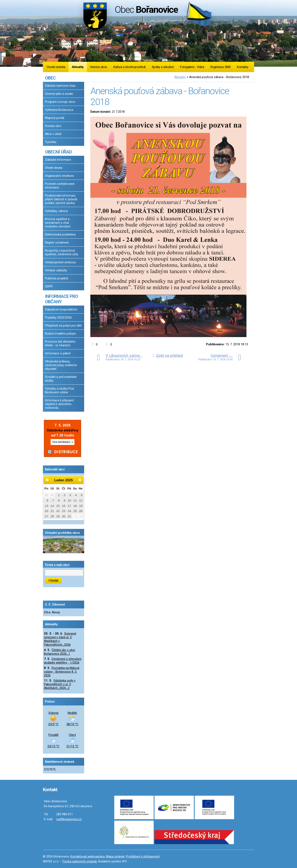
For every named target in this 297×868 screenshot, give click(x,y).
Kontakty (243, 67)
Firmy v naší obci (57, 565)
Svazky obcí (53, 126)
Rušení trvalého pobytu (60, 334)
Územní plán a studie (59, 94)
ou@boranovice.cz (69, 819)
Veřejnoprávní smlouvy (60, 262)
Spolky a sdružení (163, 67)
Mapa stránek (115, 856)
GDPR (49, 286)
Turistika (51, 142)
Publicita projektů (57, 278)
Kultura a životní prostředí (129, 67)
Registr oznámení (57, 242)
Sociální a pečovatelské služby (61, 379)
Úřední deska (54, 168)
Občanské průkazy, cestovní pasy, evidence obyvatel (61, 365)
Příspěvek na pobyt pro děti (63, 326)
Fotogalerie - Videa (192, 67)
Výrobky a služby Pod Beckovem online (59, 390)
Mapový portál (55, 118)
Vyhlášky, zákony (56, 211)
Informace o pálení (58, 353)
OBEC (50, 78)
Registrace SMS (220, 67)
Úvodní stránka (56, 67)
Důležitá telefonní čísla (60, 86)
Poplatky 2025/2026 (58, 317)
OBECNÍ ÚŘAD (58, 152)
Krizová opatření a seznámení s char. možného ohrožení (58, 223)
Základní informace (58, 160)
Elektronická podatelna (60, 234)
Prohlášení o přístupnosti (143, 856)
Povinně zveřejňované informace (60, 186)
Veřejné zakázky (56, 270)
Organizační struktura (59, 176)
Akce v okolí (53, 134)
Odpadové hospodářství (61, 309)
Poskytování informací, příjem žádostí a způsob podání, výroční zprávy (61, 199)
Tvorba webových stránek (79, 861)
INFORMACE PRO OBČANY (61, 299)
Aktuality (78, 67)
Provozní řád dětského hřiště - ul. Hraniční (60, 343)
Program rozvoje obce (60, 102)
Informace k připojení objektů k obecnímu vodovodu (59, 404)
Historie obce (99, 67)
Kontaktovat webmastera (87, 856)
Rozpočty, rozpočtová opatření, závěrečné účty (62, 252)
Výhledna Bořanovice (59, 110)
